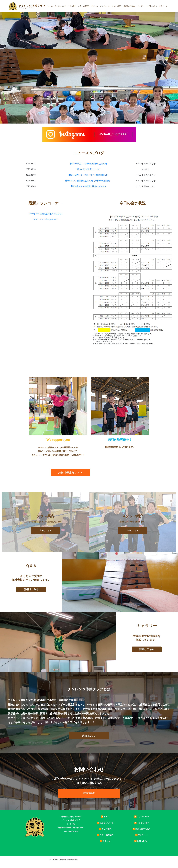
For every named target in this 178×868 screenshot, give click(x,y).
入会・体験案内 (84, 6)
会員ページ (163, 6)
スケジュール (105, 6)
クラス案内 (72, 6)
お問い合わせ (152, 6)
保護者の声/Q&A (129, 6)
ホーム (50, 6)
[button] (70, 473)
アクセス (95, 6)
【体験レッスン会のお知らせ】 (45, 219)
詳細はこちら (45, 530)
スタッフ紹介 (117, 6)
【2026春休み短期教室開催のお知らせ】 (45, 214)
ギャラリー (141, 6)
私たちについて (60, 6)
